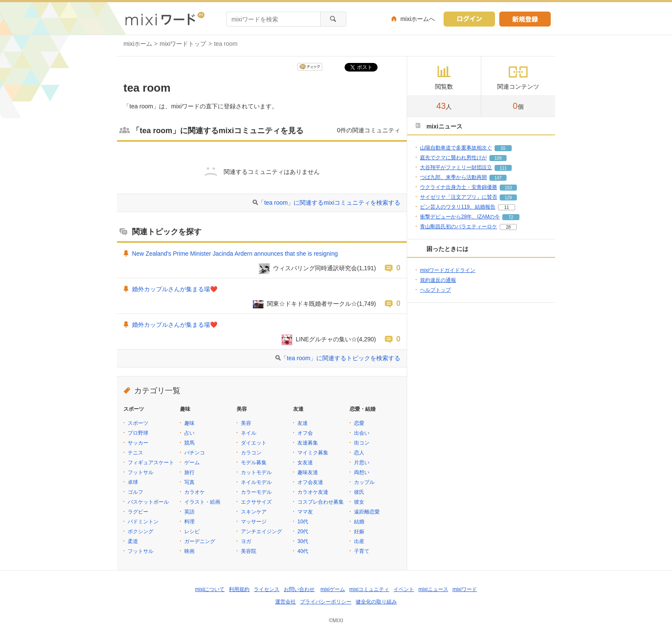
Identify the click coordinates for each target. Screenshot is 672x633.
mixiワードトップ (183, 44)
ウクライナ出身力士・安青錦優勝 (459, 187)
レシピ (192, 531)
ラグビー (138, 512)
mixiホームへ (418, 19)
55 (503, 148)
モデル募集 (254, 463)
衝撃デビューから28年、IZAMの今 (460, 217)
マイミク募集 (313, 453)
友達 (303, 423)
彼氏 (359, 492)
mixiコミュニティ (369, 589)
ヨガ (246, 541)
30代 (303, 541)
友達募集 (308, 443)
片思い (362, 463)
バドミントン (143, 522)
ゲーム (192, 463)
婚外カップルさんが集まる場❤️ (175, 289)
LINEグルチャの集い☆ (326, 339)
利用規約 (239, 589)
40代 (303, 551)
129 (508, 198)
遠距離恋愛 (367, 512)
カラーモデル (256, 492)
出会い (362, 433)
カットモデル (256, 472)
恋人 (359, 453)
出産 (359, 541)
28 (508, 227)
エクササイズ (256, 502)
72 (511, 217)
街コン (362, 443)
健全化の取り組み (376, 602)
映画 (189, 551)
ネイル (249, 433)
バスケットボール (148, 502)
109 (498, 158)
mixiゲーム (333, 589)
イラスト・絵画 (202, 502)
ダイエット (254, 443)
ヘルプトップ (435, 290)
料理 (189, 522)
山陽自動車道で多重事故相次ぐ (456, 148)
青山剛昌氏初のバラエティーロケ (459, 227)
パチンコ (195, 453)
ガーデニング (200, 541)
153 (508, 188)
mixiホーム (138, 44)
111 (503, 168)
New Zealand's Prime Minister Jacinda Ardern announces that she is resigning (235, 254)
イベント (404, 589)
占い (189, 433)
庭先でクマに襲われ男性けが (453, 158)
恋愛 (359, 423)
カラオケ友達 (313, 492)
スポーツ (138, 423)
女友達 (305, 463)
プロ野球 (138, 433)
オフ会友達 (310, 482)
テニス (135, 453)
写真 (189, 482)
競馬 (189, 443)
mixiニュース (433, 589)
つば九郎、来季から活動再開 (453, 177)
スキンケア (254, 512)
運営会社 (285, 602)
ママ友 (305, 512)
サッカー (138, 443)
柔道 (133, 541)
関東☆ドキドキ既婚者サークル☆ (312, 304)
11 (506, 208)
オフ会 (305, 433)
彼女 (359, 502)
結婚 (359, 522)
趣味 (189, 423)
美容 (246, 423)
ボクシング (141, 531)
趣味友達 (308, 472)
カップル (364, 482)
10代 (303, 522)
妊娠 (359, 531)
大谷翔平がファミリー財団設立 (456, 167)
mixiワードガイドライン (448, 270)
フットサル (141, 472)
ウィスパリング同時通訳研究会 (315, 268)
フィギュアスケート (151, 463)
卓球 (133, 482)
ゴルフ (135, 492)
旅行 (189, 472)
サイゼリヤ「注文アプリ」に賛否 (459, 197)
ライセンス (267, 589)
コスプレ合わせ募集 (321, 502)
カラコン (251, 453)
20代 (303, 531)
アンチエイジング (261, 531)
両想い (362, 472)
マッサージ (254, 522)
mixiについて (210, 589)
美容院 (249, 551)
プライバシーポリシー (326, 602)
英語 (189, 512)
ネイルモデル (256, 482)
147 (498, 178)
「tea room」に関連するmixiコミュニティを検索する (329, 203)
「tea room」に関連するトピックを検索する (340, 358)
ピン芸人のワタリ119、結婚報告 (458, 207)
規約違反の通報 (438, 280)
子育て (362, 551)
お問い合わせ (299, 589)
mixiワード (465, 589)
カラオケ (195, 492)
